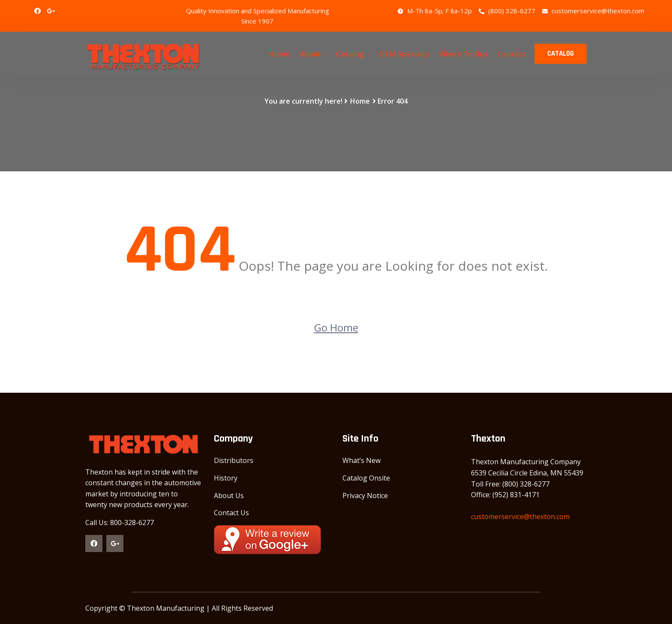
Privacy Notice (365, 496)
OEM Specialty (404, 54)
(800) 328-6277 (507, 11)
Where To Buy (463, 54)
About (310, 54)
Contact (511, 54)
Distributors (234, 460)
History (226, 478)
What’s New (361, 460)
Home (279, 54)
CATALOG (561, 54)
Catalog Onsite (366, 478)
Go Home (336, 327)
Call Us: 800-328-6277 (120, 522)
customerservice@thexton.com (593, 11)
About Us (229, 496)
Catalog (350, 54)
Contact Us (231, 513)
